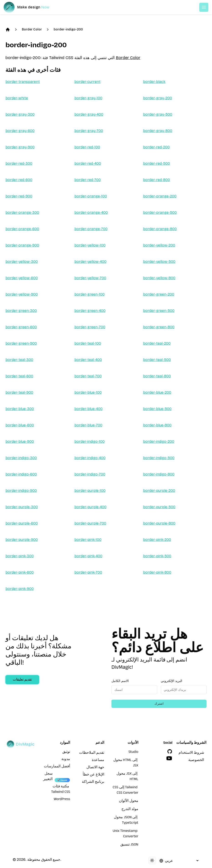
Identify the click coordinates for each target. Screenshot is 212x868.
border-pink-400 (88, 556)
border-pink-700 (88, 572)
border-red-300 (19, 163)
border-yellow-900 (22, 294)
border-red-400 (88, 163)
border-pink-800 (157, 572)
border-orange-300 (22, 213)
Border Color (32, 29)
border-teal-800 (157, 376)
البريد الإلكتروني (172, 681)
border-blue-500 (157, 409)
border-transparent (23, 82)
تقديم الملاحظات (92, 753)
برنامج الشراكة (93, 782)
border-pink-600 (20, 572)
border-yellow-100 (90, 245)
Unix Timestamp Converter (125, 834)
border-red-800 (156, 180)
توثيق (66, 752)
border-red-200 (156, 147)
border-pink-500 (157, 556)
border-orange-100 (91, 196)
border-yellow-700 (90, 278)
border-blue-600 (20, 425)
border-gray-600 (20, 131)
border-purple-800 (159, 523)
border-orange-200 (160, 196)
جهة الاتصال (95, 768)
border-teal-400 (88, 360)
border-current (87, 82)
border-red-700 (88, 180)
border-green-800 (159, 327)
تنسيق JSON (129, 845)
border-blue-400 (88, 409)
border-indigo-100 (90, 441)
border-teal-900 (19, 392)
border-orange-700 (91, 229)
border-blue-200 (157, 392)
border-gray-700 (89, 131)
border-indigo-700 (90, 474)
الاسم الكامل (120, 681)
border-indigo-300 (21, 458)
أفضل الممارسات (57, 767)
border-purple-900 (22, 540)
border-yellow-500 (159, 262)
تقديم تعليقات (22, 680)
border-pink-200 (157, 540)
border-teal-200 (157, 343)
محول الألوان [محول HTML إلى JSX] (129, 801)
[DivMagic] (31, 7)
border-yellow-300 (22, 262)
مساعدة (98, 761)
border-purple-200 (159, 491)
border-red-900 (19, 196)
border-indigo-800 (159, 474)
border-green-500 (159, 311)
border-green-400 (90, 311)
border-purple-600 (22, 523)
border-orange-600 (22, 229)
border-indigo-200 (68, 29)
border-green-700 (90, 327)
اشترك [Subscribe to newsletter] (159, 704)
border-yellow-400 (90, 262)
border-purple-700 (90, 523)
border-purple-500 (159, 507)
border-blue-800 (157, 425)
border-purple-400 (90, 507)
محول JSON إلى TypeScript (126, 821)
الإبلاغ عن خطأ (93, 775)
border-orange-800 (160, 229)
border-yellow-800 (159, 278)
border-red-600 (19, 180)
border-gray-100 (88, 98)
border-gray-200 (158, 98)
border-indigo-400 (90, 458)
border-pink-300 (20, 556)
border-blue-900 (20, 441)
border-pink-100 (88, 540)
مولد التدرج (130, 810)
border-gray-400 (89, 114)
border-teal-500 (157, 360)
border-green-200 (159, 294)
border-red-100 (87, 147)
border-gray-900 (20, 147)
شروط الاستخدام (191, 753)
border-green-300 (21, 311)
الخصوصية (196, 761)
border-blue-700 (88, 425)
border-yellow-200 (159, 245)
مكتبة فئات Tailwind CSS (61, 790)
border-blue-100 (88, 392)
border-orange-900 (22, 245)
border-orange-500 (160, 213)
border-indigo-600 (21, 474)
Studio (133, 752)
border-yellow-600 (22, 278)
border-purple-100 (90, 491)
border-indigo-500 (159, 458)
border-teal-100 (88, 343)
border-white (17, 98)
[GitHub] (170, 751)
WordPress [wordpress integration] (62, 800)
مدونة (66, 760)
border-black (154, 82)
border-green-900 (21, 343)
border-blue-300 (20, 409)
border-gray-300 (20, 114)
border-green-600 (21, 327)
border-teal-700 (88, 376)
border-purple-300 (22, 507)
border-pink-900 (20, 589)
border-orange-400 (91, 213)
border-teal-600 (19, 376)
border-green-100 (90, 294)
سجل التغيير (48, 777)
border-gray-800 (158, 131)
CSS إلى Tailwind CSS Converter (125, 791)
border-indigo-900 (21, 491)
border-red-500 (156, 163)
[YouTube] (169, 758)
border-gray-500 (158, 114)
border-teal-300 (19, 360)
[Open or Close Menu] (204, 7)
